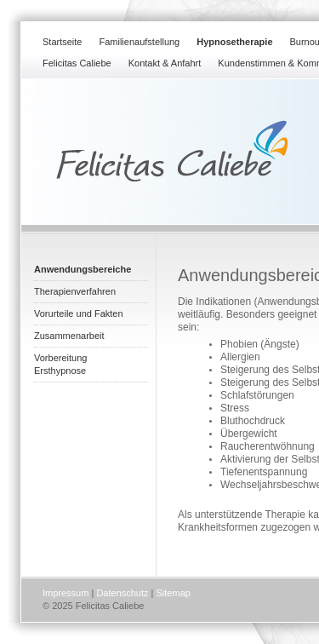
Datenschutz (122, 593)
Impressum (66, 593)
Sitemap (174, 593)
